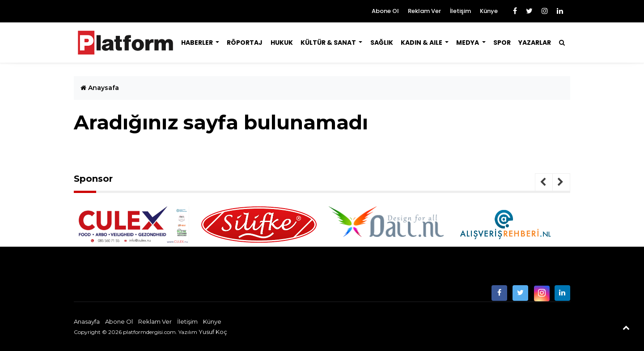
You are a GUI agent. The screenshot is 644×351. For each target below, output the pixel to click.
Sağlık (382, 43)
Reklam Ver (424, 11)
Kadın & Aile (422, 43)
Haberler (198, 43)
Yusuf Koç (213, 332)
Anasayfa (87, 321)
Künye (489, 11)
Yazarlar (535, 43)
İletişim (460, 11)
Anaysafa (100, 88)
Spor (502, 43)
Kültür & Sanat (329, 43)
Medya (468, 43)
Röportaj (245, 43)
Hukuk (282, 43)
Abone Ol (385, 11)
